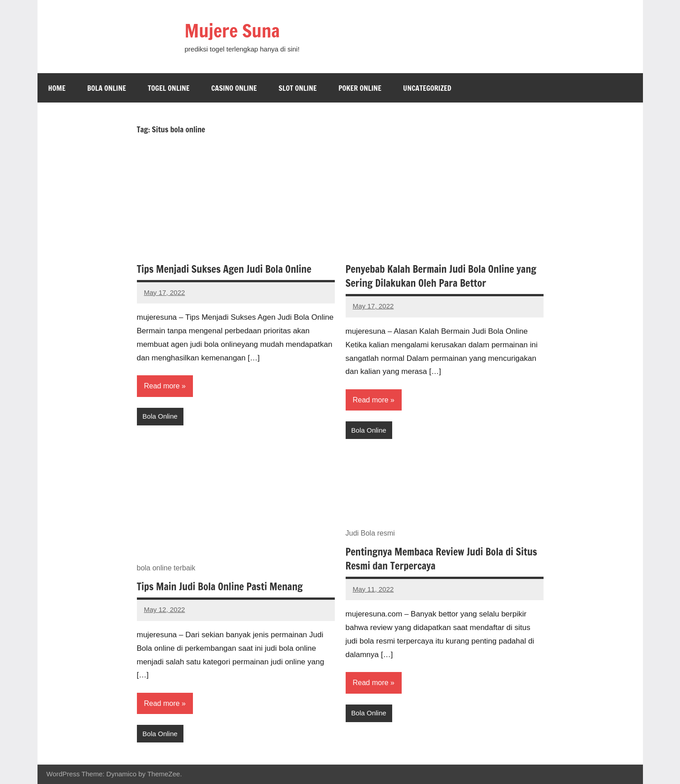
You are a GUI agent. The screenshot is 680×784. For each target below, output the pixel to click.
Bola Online (107, 88)
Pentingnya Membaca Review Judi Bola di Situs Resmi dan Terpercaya (441, 559)
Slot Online (298, 88)
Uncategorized (427, 88)
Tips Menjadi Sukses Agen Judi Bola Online (224, 269)
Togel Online (169, 88)
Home (57, 88)
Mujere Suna (232, 30)
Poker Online (360, 88)
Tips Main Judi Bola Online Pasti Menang (220, 586)
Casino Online (234, 88)
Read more (162, 386)
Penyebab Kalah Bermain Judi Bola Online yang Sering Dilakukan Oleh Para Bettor (441, 276)
